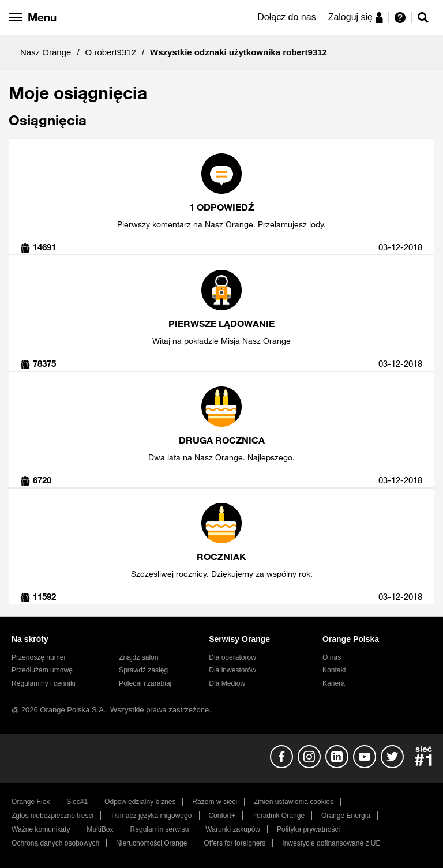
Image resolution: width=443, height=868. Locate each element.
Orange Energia (346, 816)
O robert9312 (111, 52)
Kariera (334, 683)
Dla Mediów (227, 683)
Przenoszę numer (39, 657)
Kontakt (334, 670)
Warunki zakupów (233, 829)
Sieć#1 (77, 802)
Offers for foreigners (234, 843)
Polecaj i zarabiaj (145, 683)
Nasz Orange (46, 52)
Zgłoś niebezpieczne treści (52, 816)
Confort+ (222, 816)
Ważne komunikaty (41, 829)
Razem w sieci (215, 802)
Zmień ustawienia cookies (294, 802)
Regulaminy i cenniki (44, 683)
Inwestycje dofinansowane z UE (331, 843)
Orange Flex (31, 802)
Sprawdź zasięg (143, 670)
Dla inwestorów (232, 670)
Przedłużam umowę (42, 670)
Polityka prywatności (308, 829)
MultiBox (100, 829)
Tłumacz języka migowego (151, 816)
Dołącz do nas (286, 17)
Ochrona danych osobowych (55, 843)
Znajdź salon (138, 657)
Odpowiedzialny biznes (140, 802)
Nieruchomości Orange (151, 843)
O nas (332, 657)
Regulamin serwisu (160, 829)
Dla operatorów (232, 657)
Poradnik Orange (278, 816)
